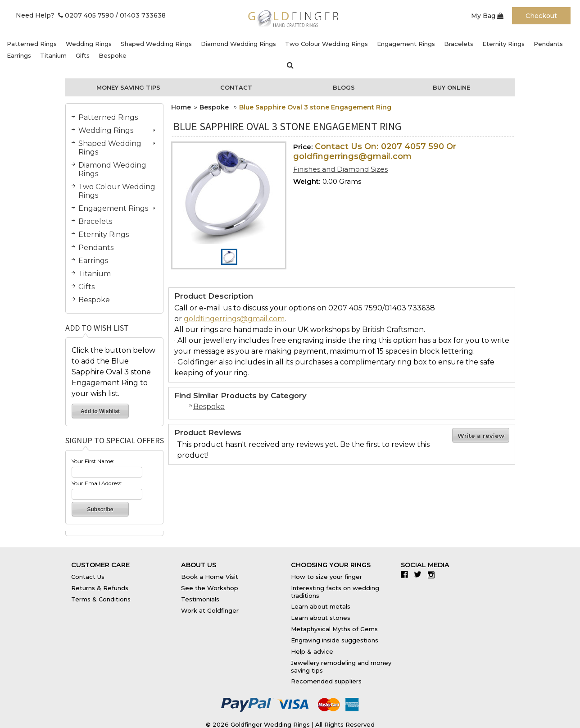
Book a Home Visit (210, 577)
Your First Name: (93, 461)
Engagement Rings (406, 44)
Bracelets (459, 44)
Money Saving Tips (128, 87)
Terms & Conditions (101, 599)
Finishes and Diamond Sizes (340, 169)
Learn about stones (321, 618)
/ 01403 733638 (141, 15)
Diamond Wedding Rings (238, 44)
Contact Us (88, 577)
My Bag (487, 16)
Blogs (344, 87)
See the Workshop (210, 588)
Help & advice (312, 651)
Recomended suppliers (326, 681)
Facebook (406, 574)
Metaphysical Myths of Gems (334, 629)
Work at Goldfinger (210, 610)
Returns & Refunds (100, 588)
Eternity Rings (503, 44)
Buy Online (451, 87)
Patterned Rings (32, 44)
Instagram (433, 574)
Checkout (541, 16)
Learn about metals (321, 606)
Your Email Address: (97, 483)
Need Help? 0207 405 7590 (65, 15)
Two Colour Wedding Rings (326, 44)
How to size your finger (326, 577)
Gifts (83, 55)
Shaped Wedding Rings (156, 44)
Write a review (481, 436)
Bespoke (113, 55)
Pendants (548, 44)
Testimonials (200, 599)
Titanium (53, 55)
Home (181, 107)
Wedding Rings (89, 44)
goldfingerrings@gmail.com (234, 319)
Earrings (19, 55)
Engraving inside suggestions (335, 640)
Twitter (420, 574)
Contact (236, 87)
